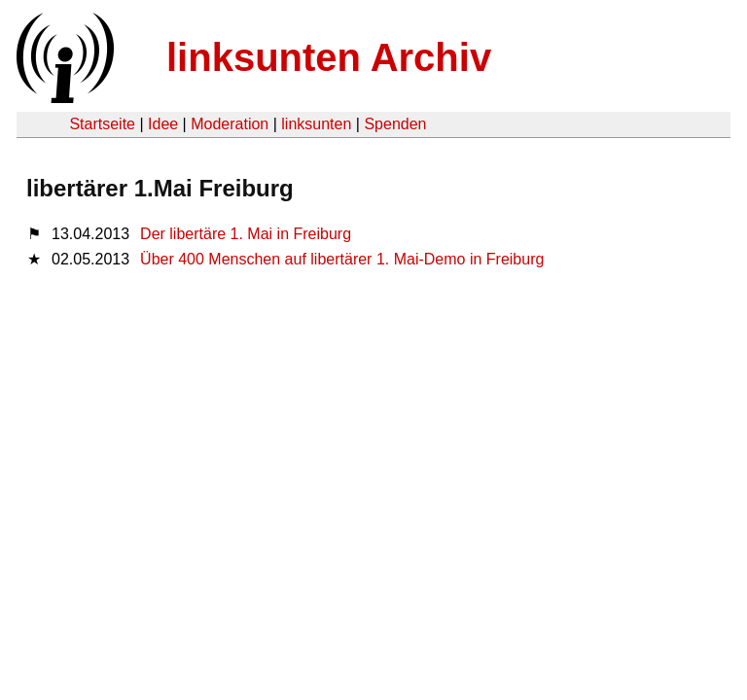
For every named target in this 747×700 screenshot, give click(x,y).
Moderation (230, 124)
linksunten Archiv (329, 57)
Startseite (102, 124)
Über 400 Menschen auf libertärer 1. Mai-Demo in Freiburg (342, 259)
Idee (163, 124)
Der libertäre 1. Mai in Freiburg (246, 234)
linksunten (316, 124)
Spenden (395, 124)
